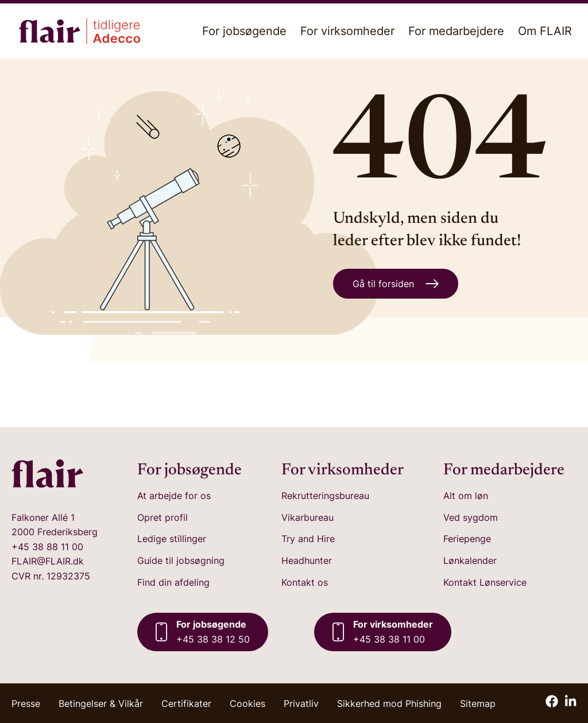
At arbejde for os (174, 496)
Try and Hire (308, 539)
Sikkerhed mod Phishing (389, 703)
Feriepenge (467, 539)
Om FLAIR (545, 31)
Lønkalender (470, 560)
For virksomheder (347, 31)
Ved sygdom (471, 517)
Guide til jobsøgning (181, 560)
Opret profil (163, 517)
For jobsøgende (244, 31)
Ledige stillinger (172, 539)
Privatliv (301, 703)
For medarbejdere (456, 31)
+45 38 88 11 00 (47, 547)
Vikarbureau (307, 517)
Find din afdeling (173, 582)
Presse (26, 703)
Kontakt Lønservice (485, 582)
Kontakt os (305, 582)
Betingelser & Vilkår (101, 703)
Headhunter (307, 560)
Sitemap (478, 703)
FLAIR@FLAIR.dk (48, 561)
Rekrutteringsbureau (325, 496)
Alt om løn (466, 496)
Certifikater (186, 703)
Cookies (247, 703)
